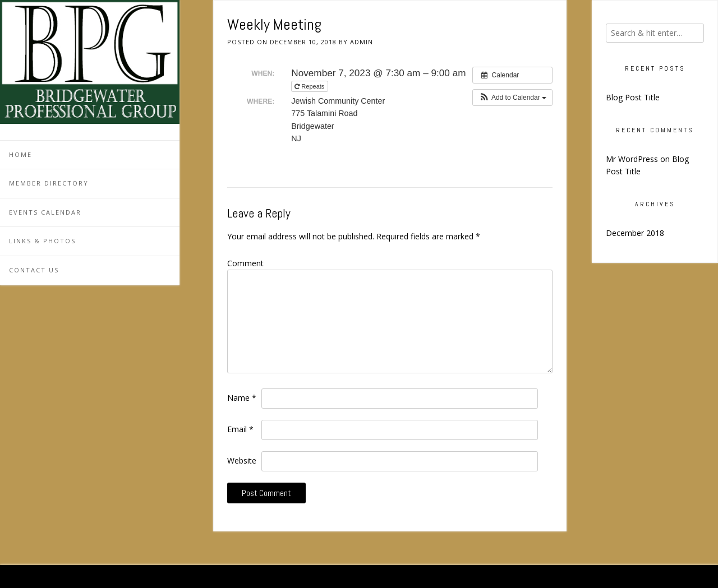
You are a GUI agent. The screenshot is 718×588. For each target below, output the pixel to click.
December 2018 (635, 233)
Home (20, 154)
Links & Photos (42, 241)
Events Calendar (45, 212)
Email (240, 429)
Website (242, 460)
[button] (512, 98)
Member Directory (49, 183)
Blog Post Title (633, 97)
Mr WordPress (632, 159)
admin (362, 42)
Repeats (310, 86)
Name (242, 398)
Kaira (687, 577)
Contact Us (34, 270)
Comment (245, 263)
